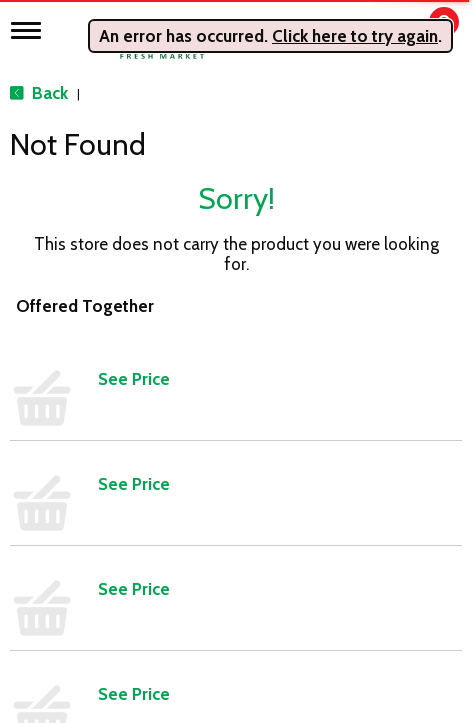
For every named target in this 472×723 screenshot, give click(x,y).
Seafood (47, 667)
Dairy (35, 457)
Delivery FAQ (285, 517)
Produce (45, 637)
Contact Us (281, 367)
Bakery (40, 367)
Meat (35, 577)
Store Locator (289, 487)
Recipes (270, 427)
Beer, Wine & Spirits (80, 397)
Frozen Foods (62, 517)
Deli (32, 487)
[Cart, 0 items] (429, 31)
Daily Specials (288, 457)
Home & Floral (63, 547)
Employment (286, 397)
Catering (45, 427)
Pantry (39, 607)
